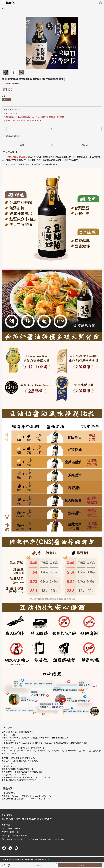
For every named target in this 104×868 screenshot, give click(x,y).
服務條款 (40, 819)
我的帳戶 (17, 819)
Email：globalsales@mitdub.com (15, 836)
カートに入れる (35, 865)
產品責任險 (48, 819)
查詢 (3, 819)
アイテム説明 (18, 145)
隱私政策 (32, 819)
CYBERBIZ (48, 859)
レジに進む (80, 865)
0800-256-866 (32, 799)
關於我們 (9, 819)
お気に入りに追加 (11, 136)
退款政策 (25, 819)
